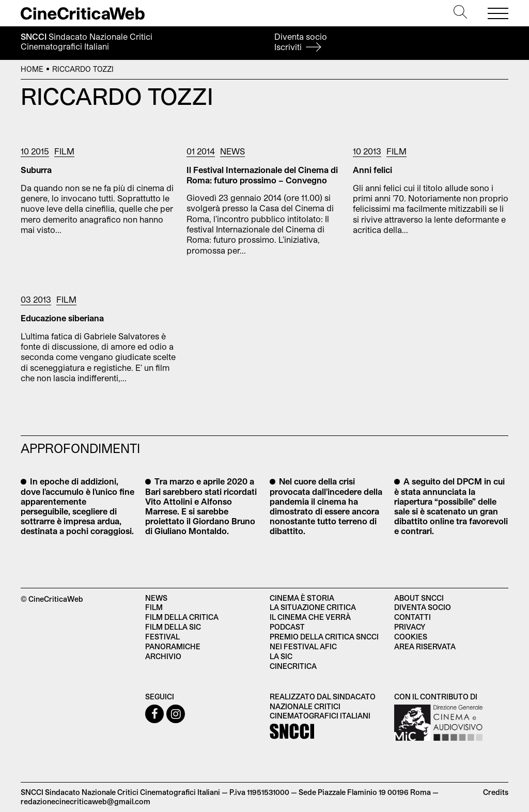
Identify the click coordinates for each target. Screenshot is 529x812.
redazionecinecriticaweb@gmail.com (85, 801)
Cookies (411, 637)
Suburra (36, 170)
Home (32, 69)
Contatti (413, 617)
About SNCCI (419, 598)
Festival (162, 637)
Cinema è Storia (302, 598)
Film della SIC (173, 627)
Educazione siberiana (62, 318)
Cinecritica (293, 666)
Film (64, 151)
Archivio (163, 656)
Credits (496, 792)
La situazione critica (313, 607)
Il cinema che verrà (310, 617)
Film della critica (182, 617)
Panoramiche (173, 646)
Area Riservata (425, 646)
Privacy (410, 627)
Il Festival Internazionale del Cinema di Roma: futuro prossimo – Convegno (262, 175)
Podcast (287, 627)
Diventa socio (301, 42)
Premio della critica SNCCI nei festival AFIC (324, 642)
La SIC (281, 656)
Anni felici (372, 170)
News (232, 151)
